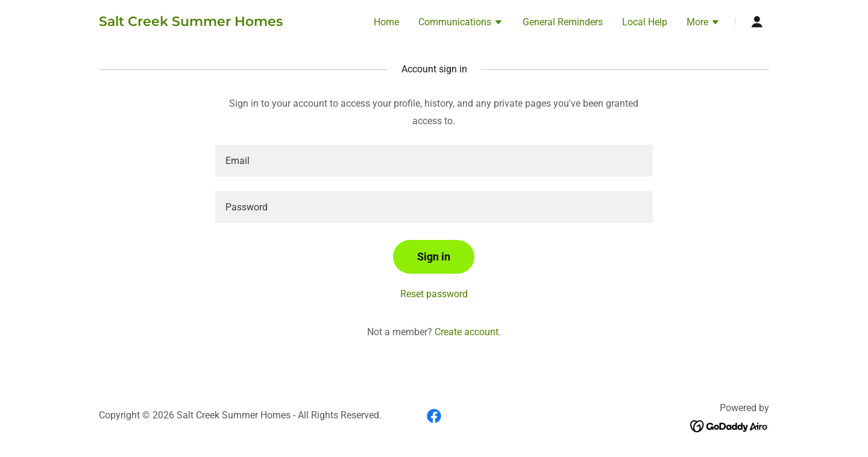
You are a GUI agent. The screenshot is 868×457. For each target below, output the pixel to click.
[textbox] (434, 161)
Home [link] (386, 22)
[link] (191, 23)
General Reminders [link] (563, 22)
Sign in (434, 257)
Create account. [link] (468, 332)
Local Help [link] (645, 22)
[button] (461, 24)
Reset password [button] (434, 294)
